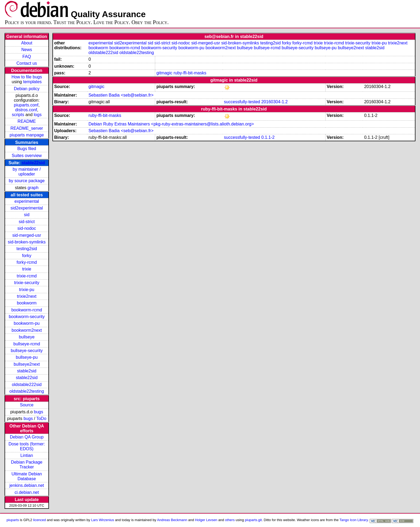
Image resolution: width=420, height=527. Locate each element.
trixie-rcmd (27, 276)
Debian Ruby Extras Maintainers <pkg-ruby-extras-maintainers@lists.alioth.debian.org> (171, 124)
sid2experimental (27, 208)
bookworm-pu (27, 323)
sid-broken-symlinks (27, 242)
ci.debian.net (27, 492)
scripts (18, 115)
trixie (27, 269)
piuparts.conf (26, 105)
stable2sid (27, 371)
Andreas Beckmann (172, 520)
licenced (40, 520)
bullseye (27, 337)
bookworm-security (27, 317)
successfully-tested (242, 102)
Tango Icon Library (354, 520)
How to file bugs (27, 77)
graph (33, 188)
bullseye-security (27, 351)
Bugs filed (27, 149)
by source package (27, 181)
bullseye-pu (27, 357)
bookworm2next (27, 330)
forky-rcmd (27, 262)
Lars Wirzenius (103, 520)
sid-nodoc (27, 228)
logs (38, 115)
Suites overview (27, 156)
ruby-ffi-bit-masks (190, 73)
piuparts (13, 520)
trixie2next (27, 296)
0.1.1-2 (268, 137)
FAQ (27, 57)
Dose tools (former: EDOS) (27, 446)
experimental (27, 201)
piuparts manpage (27, 135)
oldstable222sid (27, 385)
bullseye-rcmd (27, 344)
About (27, 43)
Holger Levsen (206, 520)
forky (27, 256)
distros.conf (26, 110)
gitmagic (165, 73)
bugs (38, 412)
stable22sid (33, 163)
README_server (27, 128)
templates (32, 82)
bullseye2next (27, 364)
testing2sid (27, 249)
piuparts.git (253, 520)
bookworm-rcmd (27, 310)
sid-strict (27, 222)
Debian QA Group (27, 437)
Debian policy (27, 89)
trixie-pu (27, 290)
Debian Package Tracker (27, 465)
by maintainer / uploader (27, 172)
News (27, 50)
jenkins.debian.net (27, 485)
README (27, 121)
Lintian (27, 455)
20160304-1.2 (275, 102)
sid (27, 215)
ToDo (41, 419)
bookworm (27, 303)
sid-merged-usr (27, 235)
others (230, 520)
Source (27, 405)
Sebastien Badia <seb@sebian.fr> (121, 95)
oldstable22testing (27, 391)
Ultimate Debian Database (27, 476)
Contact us (27, 63)
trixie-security (27, 283)
